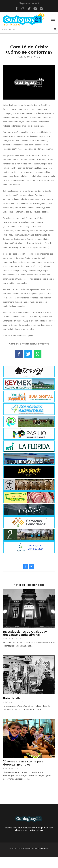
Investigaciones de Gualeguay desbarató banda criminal (25, 633)
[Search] (28, 30)
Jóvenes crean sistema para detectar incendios (23, 763)
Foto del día (12, 699)
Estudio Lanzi (43, 860)
